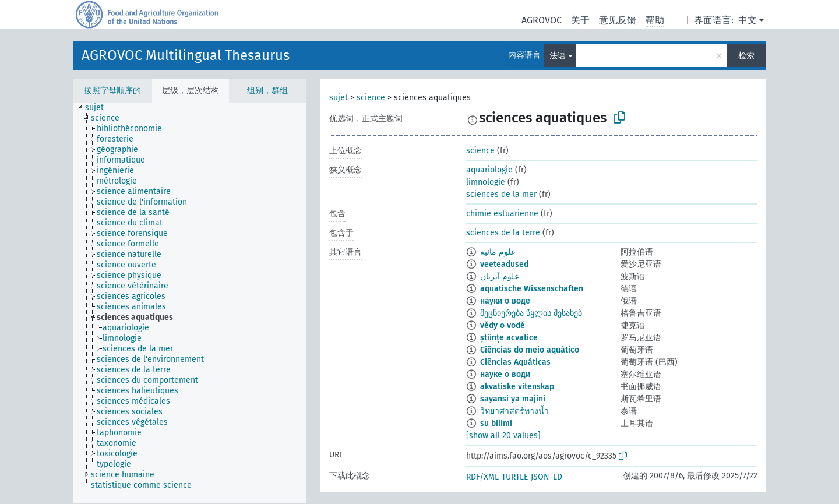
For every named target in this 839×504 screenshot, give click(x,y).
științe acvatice (509, 338)
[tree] (189, 303)
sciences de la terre (503, 233)
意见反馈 (618, 20)
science (371, 98)
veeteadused (504, 264)
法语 (558, 56)
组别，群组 (267, 91)
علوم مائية (498, 252)
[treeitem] (99, 108)
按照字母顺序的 (112, 91)
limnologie (486, 182)
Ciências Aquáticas (515, 362)
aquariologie (489, 170)
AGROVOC (542, 20)
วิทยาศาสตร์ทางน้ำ (514, 411)
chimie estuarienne (502, 214)
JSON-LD (547, 477)
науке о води (505, 374)
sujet (339, 98)
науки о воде (505, 301)
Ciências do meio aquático (530, 350)
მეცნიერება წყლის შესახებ (531, 313)
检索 (746, 56)
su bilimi (496, 423)
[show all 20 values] (503, 436)
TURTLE (515, 477)
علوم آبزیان (500, 276)
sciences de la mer (501, 194)
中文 (748, 20)
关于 (580, 20)
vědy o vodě (503, 325)
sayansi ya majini (513, 399)
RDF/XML (482, 477)
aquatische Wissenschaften (532, 289)
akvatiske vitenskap (517, 387)
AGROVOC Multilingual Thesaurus (186, 55)
